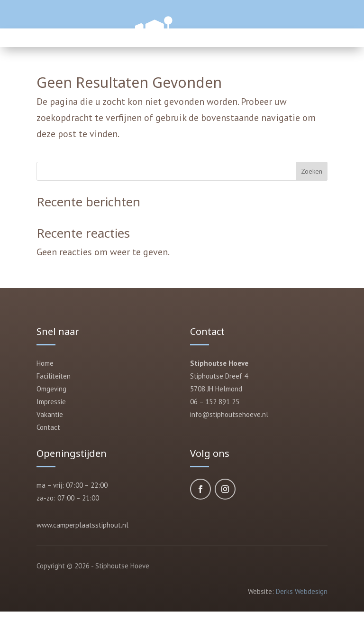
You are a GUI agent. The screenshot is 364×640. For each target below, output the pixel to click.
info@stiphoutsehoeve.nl (229, 414)
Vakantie (50, 414)
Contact (48, 427)
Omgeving (51, 389)
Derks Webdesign (302, 591)
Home (45, 363)
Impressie (51, 402)
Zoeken (312, 171)
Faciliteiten (54, 376)
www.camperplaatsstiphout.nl (82, 525)
